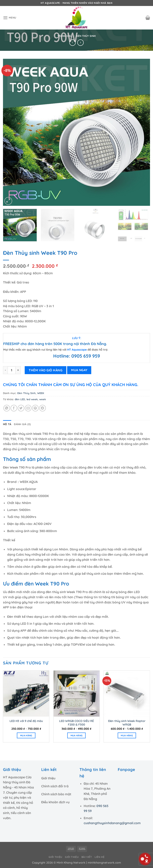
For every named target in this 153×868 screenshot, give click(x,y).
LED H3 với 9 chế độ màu (26, 721)
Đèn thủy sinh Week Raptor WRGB (127, 723)
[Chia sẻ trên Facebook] (14, 408)
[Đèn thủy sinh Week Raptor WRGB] (127, 694)
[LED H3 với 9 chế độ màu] (26, 694)
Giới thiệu (55, 857)
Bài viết (87, 857)
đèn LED (20, 399)
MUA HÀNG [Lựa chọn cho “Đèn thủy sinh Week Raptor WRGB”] (127, 735)
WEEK (41, 393)
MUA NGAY (79, 370)
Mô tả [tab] (7, 424)
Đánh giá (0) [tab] (22, 424)
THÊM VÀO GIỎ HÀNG (46, 370)
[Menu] (10, 18)
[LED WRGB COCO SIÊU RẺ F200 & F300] (76, 694)
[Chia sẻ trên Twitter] (21, 408)
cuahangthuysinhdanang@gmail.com (112, 823)
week (43, 399)
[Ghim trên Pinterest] (35, 408)
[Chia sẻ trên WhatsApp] (7, 408)
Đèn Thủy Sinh (86, 36)
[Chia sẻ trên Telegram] (43, 408)
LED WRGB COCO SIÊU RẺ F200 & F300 (76, 723)
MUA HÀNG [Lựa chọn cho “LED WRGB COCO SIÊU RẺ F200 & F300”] (77, 735)
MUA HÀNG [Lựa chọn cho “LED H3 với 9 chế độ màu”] (26, 735)
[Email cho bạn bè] (28, 408)
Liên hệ (100, 857)
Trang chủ (65, 36)
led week (32, 399)
